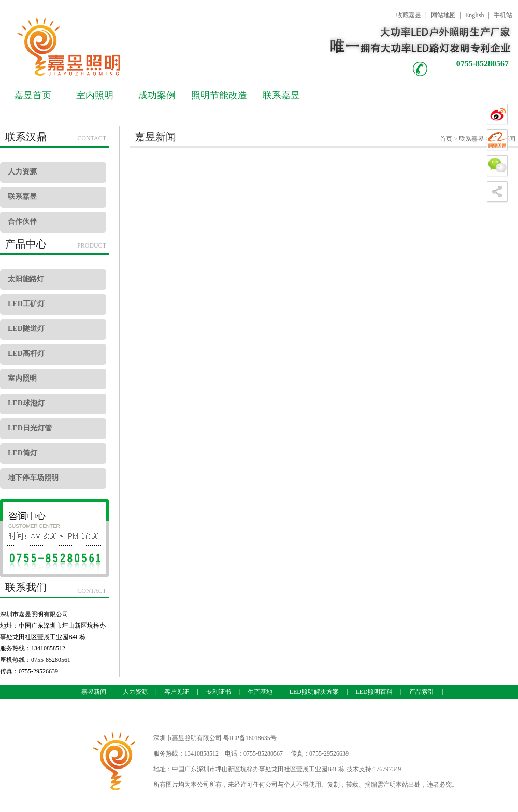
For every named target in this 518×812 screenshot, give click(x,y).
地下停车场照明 (33, 478)
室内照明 (95, 95)
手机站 (503, 15)
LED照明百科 (374, 692)
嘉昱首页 (33, 95)
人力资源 (22, 172)
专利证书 (219, 692)
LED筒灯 (23, 453)
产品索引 (422, 692)
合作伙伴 (22, 221)
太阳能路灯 (26, 279)
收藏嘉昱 (409, 15)
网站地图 (443, 15)
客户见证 (177, 692)
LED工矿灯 (26, 304)
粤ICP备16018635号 (250, 738)
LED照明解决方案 (314, 692)
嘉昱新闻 (94, 692)
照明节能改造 (219, 95)
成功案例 (157, 95)
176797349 (387, 769)
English (475, 15)
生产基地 (260, 692)
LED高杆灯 (26, 353)
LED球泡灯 (26, 403)
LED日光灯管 (30, 428)
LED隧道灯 (26, 329)
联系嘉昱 (281, 95)
